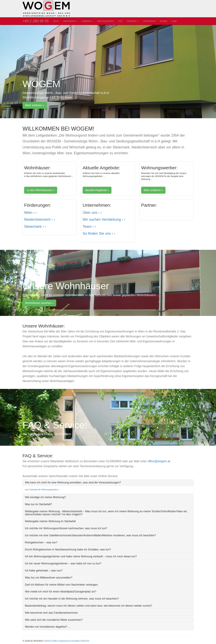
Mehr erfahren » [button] (35, 105)
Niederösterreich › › (40, 219)
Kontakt (164, 21)
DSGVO (85, 641)
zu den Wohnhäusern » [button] (41, 190)
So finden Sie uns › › (99, 233)
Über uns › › (92, 212)
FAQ (120, 21)
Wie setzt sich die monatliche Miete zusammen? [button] (54, 620)
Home (56, 21)
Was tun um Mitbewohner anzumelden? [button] (49, 578)
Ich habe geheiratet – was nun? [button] (44, 571)
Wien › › (30, 212)
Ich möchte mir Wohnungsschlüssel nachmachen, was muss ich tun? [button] (66, 528)
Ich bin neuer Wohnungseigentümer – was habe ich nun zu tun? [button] (63, 563)
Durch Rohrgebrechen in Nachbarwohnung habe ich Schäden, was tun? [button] (68, 550)
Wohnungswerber (105, 21)
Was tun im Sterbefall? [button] (38, 504)
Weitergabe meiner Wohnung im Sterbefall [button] (50, 521)
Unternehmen (149, 21)
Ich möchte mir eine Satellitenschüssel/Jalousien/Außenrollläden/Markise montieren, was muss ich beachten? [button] (90, 535)
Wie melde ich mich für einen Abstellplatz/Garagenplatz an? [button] (61, 592)
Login (174, 21)
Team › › (89, 226)
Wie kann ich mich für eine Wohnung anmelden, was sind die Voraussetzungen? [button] (73, 483)
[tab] (108, 483)
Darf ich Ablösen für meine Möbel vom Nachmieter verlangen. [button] (62, 585)
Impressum (64, 641)
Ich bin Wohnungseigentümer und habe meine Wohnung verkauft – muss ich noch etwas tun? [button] (81, 556)
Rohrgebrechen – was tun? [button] (41, 542)
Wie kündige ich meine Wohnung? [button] (45, 497)
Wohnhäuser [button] (70, 21)
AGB (54, 641)
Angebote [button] (87, 21)
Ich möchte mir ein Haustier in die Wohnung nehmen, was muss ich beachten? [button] (72, 599)
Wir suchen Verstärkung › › (104, 219)
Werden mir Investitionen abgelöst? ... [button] (48, 627)
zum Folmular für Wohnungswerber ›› (42, 490)
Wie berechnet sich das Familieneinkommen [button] (51, 613)
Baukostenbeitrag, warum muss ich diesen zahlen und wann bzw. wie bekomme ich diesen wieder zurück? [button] (88, 606)
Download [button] (133, 21)
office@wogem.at (159, 461)
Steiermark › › (35, 226)
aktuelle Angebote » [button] (97, 190)
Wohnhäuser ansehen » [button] (39, 303)
